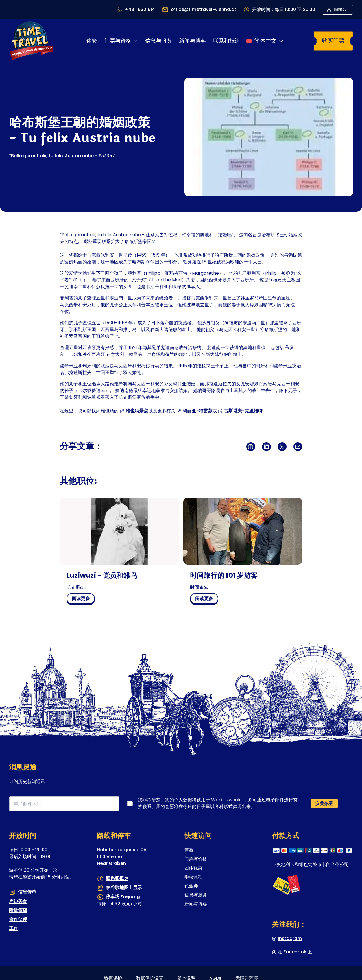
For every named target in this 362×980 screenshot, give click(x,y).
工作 (14, 928)
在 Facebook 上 (295, 952)
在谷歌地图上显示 (124, 888)
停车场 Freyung (123, 897)
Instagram (290, 938)
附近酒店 (18, 910)
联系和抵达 (117, 878)
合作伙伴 (18, 919)
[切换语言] (265, 41)
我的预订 (341, 9)
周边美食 (18, 901)
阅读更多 (83, 600)
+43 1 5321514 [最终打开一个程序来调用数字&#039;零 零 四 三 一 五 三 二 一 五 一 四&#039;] (140, 9)
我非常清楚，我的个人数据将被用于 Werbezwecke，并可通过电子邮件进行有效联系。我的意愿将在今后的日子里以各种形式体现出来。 (218, 803)
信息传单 (27, 892)
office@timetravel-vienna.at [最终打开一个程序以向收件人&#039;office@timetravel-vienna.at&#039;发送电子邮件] (204, 9)
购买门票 (333, 41)
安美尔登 (324, 803)
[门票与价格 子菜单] (135, 41)
